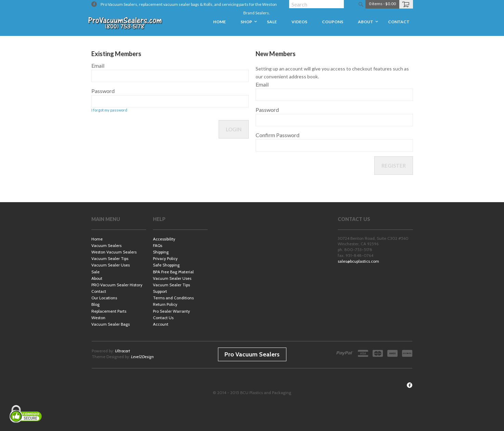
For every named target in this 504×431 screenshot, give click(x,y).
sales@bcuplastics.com (358, 261)
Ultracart (122, 351)
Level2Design (142, 357)
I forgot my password (109, 110)
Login (234, 129)
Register (394, 166)
